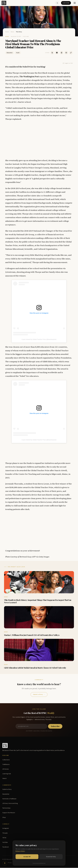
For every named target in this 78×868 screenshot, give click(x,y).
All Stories (6, 769)
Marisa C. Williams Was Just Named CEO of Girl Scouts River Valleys (32, 635)
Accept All (27, 857)
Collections (6, 760)
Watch (5, 779)
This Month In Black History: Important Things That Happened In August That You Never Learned (38, 601)
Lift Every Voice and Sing (10, 804)
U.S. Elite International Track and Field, (42, 199)
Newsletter (6, 794)
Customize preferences (39, 863)
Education (10, 53)
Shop (4, 818)
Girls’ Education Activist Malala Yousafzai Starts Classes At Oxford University (35, 668)
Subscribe (66, 3)
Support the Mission (9, 813)
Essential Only (51, 857)
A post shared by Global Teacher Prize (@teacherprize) (39, 339)
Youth (18, 53)
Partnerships (6, 808)
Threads (5, 833)
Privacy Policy (20, 851)
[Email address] (31, 726)
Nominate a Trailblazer (9, 799)
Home (7, 32)
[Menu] (75, 3)
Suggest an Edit (68, 63)
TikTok (4, 838)
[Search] (57, 3)
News (12, 32)
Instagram (6, 828)
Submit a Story (39, 694)
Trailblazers (6, 765)
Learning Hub (7, 774)
